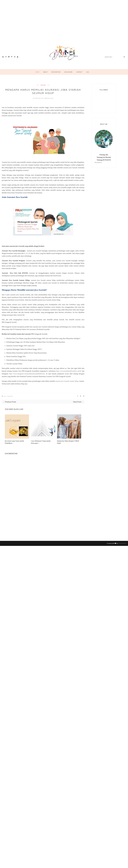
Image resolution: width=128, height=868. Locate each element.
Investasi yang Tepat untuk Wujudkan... (14, 442)
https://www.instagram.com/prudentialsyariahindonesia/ (27, 374)
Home (37, 72)
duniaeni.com (39, 98)
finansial (43, 85)
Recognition (56, 72)
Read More (98, 162)
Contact (79, 72)
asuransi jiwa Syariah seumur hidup (67, 381)
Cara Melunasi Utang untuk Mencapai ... (41, 442)
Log (88, 72)
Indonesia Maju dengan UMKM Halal (68, 442)
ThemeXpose (122, 543)
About (45, 72)
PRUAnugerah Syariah (39, 334)
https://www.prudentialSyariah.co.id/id (69, 371)
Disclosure (68, 72)
